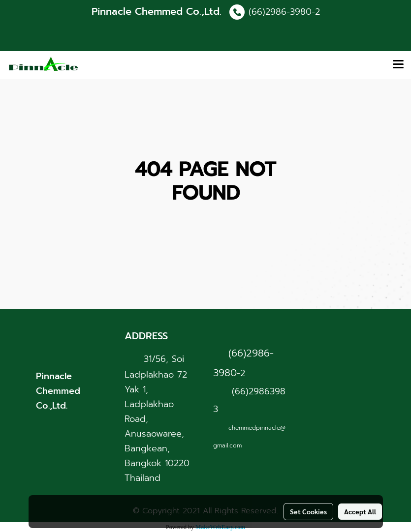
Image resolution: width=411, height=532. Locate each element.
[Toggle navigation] (398, 65)
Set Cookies (308, 511)
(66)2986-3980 (280, 12)
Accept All (360, 511)
